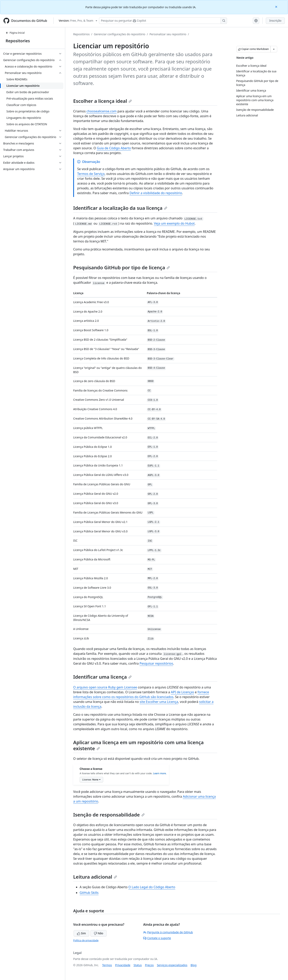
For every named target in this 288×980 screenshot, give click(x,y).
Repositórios (81, 34)
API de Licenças (182, 692)
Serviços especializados (172, 965)
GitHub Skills (89, 893)
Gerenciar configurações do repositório (119, 34)
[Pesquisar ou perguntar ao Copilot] (163, 21)
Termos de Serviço (91, 174)
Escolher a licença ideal (102, 101)
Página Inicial (15, 33)
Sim (81, 933)
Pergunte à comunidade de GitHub (168, 932)
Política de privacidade (86, 940)
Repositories (18, 41)
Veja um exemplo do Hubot (174, 223)
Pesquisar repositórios (156, 663)
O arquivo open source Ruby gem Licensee (105, 687)
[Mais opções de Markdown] (274, 49)
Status (138, 965)
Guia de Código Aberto (114, 148)
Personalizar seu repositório (168, 34)
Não (98, 933)
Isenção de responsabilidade (109, 815)
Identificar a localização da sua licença (120, 208)
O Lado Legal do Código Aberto (152, 887)
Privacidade (123, 965)
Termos (107, 965)
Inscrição (275, 21)
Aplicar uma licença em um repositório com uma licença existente (138, 745)
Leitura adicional (95, 877)
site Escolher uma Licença (159, 702)
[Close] (277, 7)
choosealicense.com (101, 111)
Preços (149, 965)
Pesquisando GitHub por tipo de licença (121, 267)
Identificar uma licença (102, 677)
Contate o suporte (157, 938)
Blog (194, 965)
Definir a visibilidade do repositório (156, 193)
